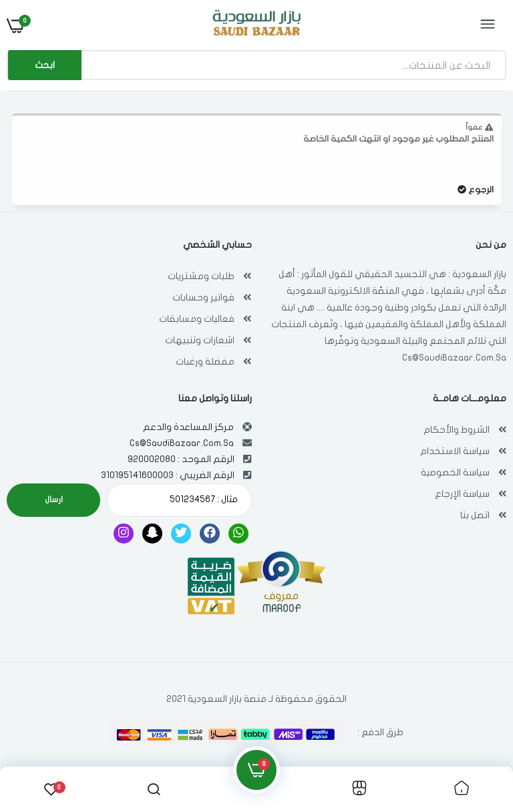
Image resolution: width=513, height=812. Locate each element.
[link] (462, 789)
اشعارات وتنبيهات (200, 340)
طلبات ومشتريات (201, 276)
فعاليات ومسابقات (197, 319)
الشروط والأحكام (457, 430)
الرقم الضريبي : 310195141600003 (168, 475)
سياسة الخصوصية (455, 472)
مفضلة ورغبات (205, 362)
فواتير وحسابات (203, 297)
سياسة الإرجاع (462, 494)
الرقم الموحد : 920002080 (181, 459)
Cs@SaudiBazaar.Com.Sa (454, 358)
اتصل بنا (475, 515)
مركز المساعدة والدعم (188, 427)
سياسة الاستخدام (455, 451)
